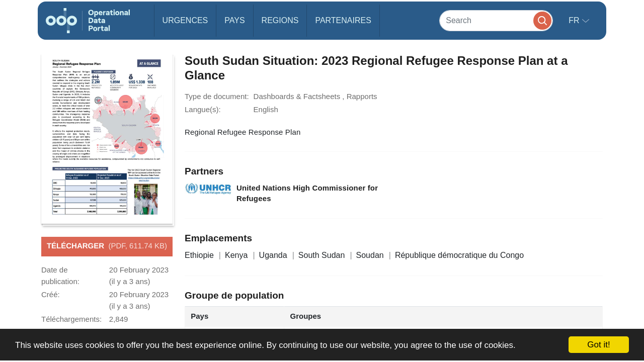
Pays (234, 20)
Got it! (598, 345)
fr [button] (575, 20)
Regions (280, 20)
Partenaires (343, 20)
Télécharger (107, 246)
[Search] (496, 20)
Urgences (185, 20)
